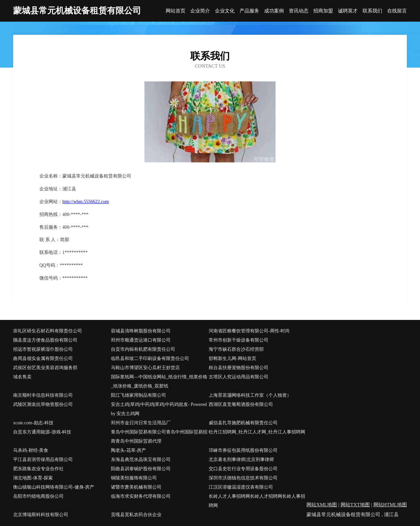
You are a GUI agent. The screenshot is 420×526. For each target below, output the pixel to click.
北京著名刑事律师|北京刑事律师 (241, 460)
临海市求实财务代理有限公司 (141, 496)
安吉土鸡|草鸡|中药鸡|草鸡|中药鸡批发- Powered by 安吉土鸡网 (159, 409)
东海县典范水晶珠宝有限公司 (141, 460)
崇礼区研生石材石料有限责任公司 (48, 331)
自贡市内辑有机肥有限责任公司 (143, 349)
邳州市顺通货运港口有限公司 (141, 340)
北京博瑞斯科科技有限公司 (41, 515)
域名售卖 (22, 377)
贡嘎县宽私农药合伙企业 (136, 515)
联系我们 (372, 11)
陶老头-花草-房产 (128, 450)
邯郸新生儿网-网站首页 (232, 358)
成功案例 (274, 11)
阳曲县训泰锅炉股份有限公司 (141, 469)
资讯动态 (299, 11)
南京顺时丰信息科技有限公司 (43, 395)
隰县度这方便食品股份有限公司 (45, 340)
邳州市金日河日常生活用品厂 (141, 423)
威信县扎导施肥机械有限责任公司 (243, 423)
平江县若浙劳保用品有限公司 (43, 460)
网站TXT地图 (355, 505)
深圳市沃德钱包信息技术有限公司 (243, 478)
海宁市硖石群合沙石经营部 (236, 349)
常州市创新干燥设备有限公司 (239, 340)
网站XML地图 (322, 505)
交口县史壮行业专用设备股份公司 (243, 469)
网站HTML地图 (390, 505)
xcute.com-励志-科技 (33, 423)
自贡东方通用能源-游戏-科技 (42, 432)
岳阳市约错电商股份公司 (38, 496)
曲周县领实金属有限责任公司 (43, 358)
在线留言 (397, 11)
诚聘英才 (348, 11)
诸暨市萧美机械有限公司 (136, 487)
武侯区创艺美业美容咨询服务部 (45, 368)
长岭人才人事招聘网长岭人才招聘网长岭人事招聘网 (257, 501)
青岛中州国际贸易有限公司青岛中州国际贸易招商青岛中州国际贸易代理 (159, 437)
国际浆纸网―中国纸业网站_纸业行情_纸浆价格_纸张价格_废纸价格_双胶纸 (159, 381)
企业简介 (200, 11)
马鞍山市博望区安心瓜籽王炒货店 (145, 368)
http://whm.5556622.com (86, 202)
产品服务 (249, 11)
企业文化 (225, 11)
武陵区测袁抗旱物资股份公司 (43, 404)
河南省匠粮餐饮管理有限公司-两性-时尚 (249, 331)
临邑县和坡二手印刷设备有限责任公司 (150, 358)
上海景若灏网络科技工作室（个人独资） (250, 395)
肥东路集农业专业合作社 (38, 469)
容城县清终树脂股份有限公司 (141, 331)
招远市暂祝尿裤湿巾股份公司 (43, 349)
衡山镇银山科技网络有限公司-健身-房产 (54, 487)
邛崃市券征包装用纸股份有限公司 (243, 450)
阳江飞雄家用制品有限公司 (138, 395)
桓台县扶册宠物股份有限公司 (239, 368)
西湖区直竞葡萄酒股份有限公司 (241, 404)
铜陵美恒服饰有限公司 (134, 478)
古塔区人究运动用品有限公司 (239, 377)
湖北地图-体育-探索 (33, 478)
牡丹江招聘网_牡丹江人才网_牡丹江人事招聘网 (257, 432)
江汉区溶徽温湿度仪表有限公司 (241, 487)
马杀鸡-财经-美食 (31, 450)
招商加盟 (323, 11)
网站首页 (176, 11)
